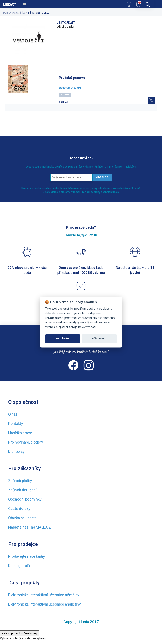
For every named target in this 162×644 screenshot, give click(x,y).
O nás (13, 414)
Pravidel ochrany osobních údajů (100, 192)
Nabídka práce (20, 433)
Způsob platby (20, 481)
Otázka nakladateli (23, 518)
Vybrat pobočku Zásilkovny (20, 633)
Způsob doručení (22, 490)
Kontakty (16, 424)
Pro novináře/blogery (26, 442)
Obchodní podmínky (25, 499)
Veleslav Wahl (70, 88)
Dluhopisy (16, 451)
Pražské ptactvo (72, 78)
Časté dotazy (19, 509)
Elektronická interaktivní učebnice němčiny (44, 595)
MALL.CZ (43, 527)
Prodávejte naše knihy (27, 556)
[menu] (157, 4)
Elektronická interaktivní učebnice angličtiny (45, 604)
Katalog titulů (19, 566)
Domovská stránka (14, 13)
